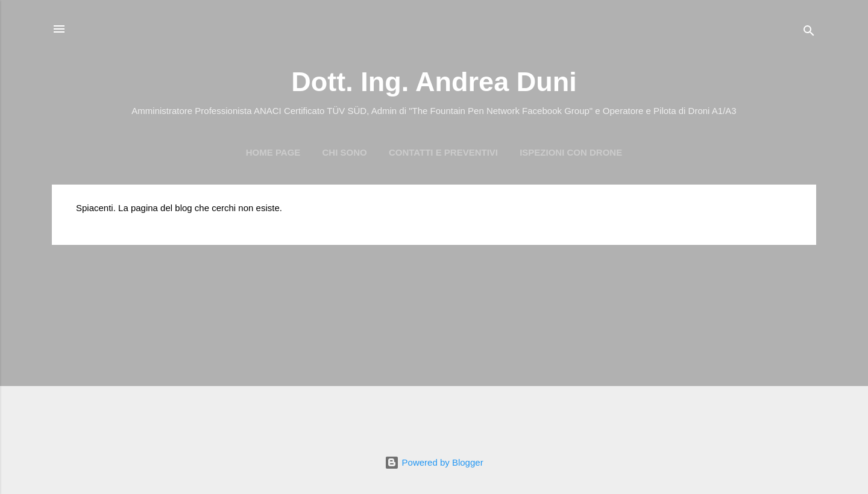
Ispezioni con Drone (571, 152)
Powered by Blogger (434, 462)
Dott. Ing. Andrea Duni (434, 82)
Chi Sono (345, 152)
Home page (273, 152)
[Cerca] (809, 33)
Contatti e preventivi (443, 152)
